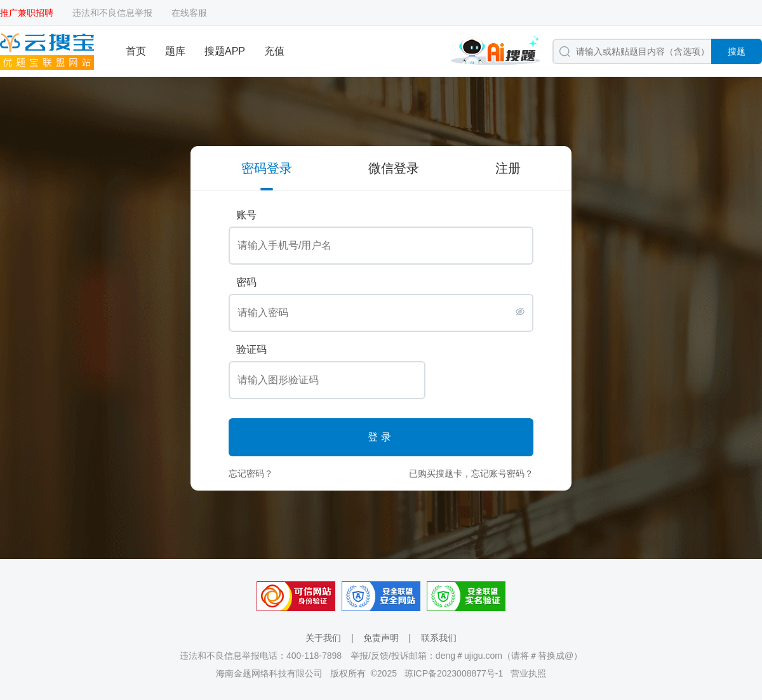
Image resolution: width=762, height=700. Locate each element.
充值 (274, 51)
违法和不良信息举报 (112, 13)
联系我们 (439, 638)
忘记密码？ (251, 473)
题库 (175, 51)
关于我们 (323, 638)
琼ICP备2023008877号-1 (454, 673)
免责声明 (381, 638)
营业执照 (528, 673)
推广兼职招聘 (27, 13)
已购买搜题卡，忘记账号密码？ (471, 473)
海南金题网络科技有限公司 (269, 673)
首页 (136, 51)
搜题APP (225, 51)
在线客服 (189, 13)
